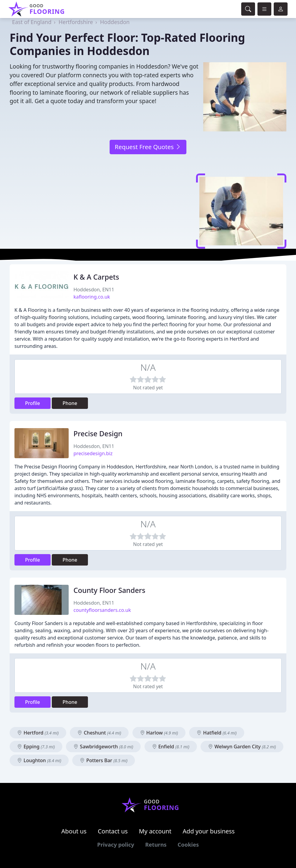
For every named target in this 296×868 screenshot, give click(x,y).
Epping (36, 747)
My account (155, 831)
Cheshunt (99, 733)
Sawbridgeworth (103, 747)
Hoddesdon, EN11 (94, 290)
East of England (32, 22)
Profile (33, 403)
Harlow (159, 733)
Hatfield (217, 733)
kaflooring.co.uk (92, 297)
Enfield (171, 747)
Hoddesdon (115, 22)
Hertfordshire (76, 22)
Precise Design (98, 434)
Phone (70, 403)
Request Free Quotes (148, 147)
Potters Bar (104, 760)
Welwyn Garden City (242, 747)
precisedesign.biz (93, 453)
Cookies (188, 845)
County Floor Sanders (109, 590)
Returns (156, 845)
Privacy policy (116, 845)
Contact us (113, 831)
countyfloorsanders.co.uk (102, 610)
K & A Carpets (96, 277)
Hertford (38, 733)
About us (74, 831)
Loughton (39, 760)
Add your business (209, 831)
